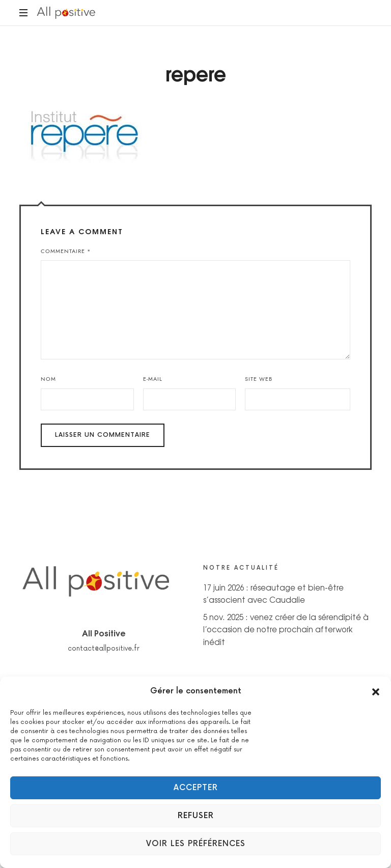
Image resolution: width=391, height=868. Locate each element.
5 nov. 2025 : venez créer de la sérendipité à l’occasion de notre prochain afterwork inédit (286, 629)
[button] (376, 691)
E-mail (153, 379)
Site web (259, 379)
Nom (48, 379)
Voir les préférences (196, 844)
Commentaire (66, 251)
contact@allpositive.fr (104, 649)
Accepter (196, 788)
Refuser (196, 816)
